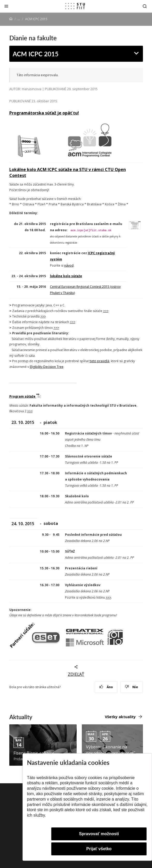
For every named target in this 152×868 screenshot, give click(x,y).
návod (69, 265)
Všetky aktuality (120, 717)
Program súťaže (25, 396)
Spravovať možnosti (99, 834)
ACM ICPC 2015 (36, 54)
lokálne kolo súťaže (66, 276)
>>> (106, 311)
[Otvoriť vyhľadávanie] (145, 6)
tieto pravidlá (99, 361)
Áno (106, 687)
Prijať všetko (99, 849)
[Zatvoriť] (6, 6)
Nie (131, 687)
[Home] (11, 19)
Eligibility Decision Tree (47, 367)
